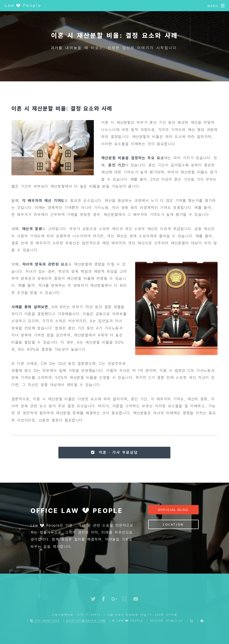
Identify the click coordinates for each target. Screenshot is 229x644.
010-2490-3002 (45, 621)
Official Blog (173, 510)
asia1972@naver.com (86, 621)
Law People (23, 5)
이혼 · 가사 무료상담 (114, 452)
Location (173, 524)
